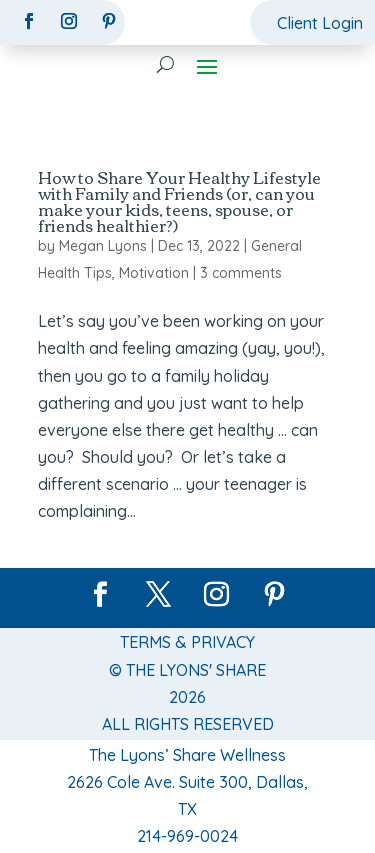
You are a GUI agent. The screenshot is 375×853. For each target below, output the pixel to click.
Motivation (154, 273)
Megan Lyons (103, 246)
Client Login (320, 23)
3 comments (241, 273)
